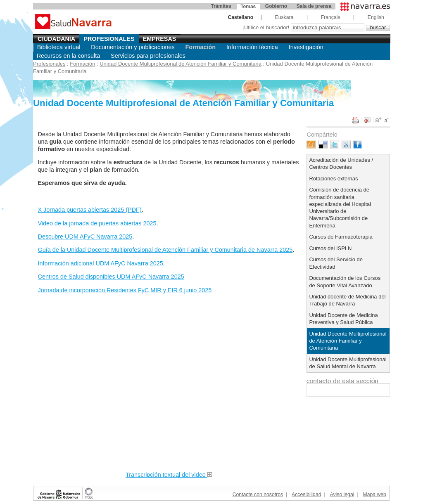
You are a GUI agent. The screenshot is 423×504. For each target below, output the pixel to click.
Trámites (221, 6)
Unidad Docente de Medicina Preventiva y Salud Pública (343, 319)
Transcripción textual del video (169, 475)
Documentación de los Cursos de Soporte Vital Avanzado (345, 282)
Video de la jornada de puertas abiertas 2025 (97, 223)
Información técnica (252, 47)
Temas (248, 7)
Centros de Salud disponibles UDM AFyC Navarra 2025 (111, 277)
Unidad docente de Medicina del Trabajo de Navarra (347, 300)
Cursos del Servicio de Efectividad (336, 263)
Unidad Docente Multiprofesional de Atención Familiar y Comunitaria (181, 64)
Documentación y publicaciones (133, 47)
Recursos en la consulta (69, 56)
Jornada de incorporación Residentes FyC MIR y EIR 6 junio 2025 (125, 290)
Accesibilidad (306, 495)
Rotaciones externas (333, 179)
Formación (201, 47)
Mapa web (374, 495)
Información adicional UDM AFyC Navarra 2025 (101, 263)
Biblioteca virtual (59, 47)
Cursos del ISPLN (330, 248)
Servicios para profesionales (148, 56)
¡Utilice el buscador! (267, 27)
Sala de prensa (314, 6)
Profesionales (109, 39)
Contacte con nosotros (258, 495)
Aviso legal (342, 495)
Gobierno (276, 6)
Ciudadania (56, 39)
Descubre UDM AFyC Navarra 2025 (85, 237)
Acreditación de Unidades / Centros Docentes (341, 163)
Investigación (306, 47)
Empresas (160, 39)
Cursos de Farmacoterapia (341, 237)
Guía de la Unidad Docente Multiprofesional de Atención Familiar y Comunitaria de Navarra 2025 (165, 250)
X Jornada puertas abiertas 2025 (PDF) (90, 210)
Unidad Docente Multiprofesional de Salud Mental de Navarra (348, 363)
